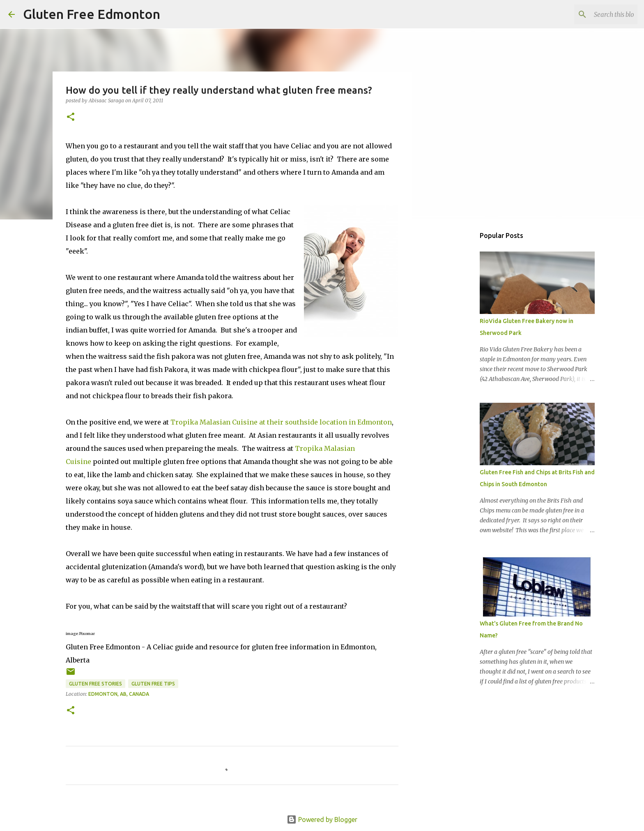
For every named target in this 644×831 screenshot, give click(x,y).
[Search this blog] (594, 14)
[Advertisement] (453, 355)
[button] (71, 117)
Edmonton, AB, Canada (119, 694)
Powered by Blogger (322, 819)
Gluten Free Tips (153, 684)
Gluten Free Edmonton (92, 14)
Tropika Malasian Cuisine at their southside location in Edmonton (281, 422)
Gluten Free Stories (95, 684)
